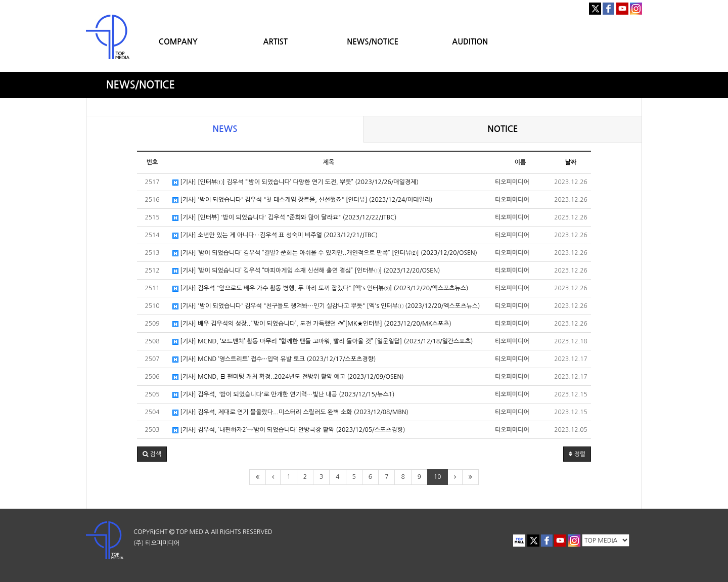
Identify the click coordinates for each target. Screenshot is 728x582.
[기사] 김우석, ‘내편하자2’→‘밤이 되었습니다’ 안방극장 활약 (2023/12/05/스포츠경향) (289, 430)
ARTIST (276, 42)
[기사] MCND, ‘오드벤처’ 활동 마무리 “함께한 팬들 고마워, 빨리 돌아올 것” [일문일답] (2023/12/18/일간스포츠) (323, 342)
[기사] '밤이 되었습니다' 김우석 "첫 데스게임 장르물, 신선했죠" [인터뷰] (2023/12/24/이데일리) (302, 200)
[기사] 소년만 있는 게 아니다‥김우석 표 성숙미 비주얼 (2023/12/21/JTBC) (275, 235)
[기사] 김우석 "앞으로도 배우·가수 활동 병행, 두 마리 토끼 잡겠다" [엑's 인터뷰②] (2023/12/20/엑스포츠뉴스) (320, 288)
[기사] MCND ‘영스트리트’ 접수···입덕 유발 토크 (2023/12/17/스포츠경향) (274, 359)
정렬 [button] (577, 454)
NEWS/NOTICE (373, 42)
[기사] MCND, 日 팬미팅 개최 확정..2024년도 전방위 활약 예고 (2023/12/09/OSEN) (288, 377)
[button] (152, 454)
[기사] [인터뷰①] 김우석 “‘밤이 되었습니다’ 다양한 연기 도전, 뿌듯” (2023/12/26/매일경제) (295, 182)
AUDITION (470, 42)
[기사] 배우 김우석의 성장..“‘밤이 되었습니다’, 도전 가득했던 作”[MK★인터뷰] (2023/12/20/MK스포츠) (312, 324)
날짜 (571, 162)
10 (438, 477)
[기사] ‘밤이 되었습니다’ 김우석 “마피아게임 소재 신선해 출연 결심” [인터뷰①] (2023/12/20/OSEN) (306, 271)
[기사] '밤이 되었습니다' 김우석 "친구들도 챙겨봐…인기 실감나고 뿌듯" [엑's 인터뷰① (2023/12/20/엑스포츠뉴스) (326, 306)
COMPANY (178, 42)
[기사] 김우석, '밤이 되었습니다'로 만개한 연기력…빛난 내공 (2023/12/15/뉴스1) (283, 395)
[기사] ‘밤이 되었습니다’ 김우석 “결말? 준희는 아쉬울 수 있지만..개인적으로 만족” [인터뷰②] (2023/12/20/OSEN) (325, 253)
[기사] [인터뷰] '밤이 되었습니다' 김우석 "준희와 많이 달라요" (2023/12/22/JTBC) (284, 218)
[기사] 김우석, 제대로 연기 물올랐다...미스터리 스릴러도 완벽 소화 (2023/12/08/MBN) (290, 412)
